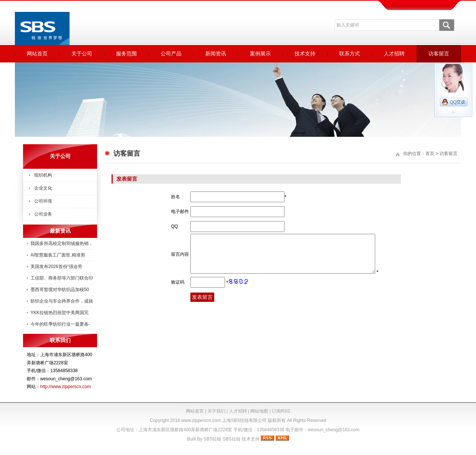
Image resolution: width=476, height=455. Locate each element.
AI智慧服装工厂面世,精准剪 (58, 255)
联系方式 (350, 54)
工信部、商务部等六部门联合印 (62, 278)
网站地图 (259, 411)
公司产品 (171, 54)
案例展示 (260, 54)
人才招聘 (394, 54)
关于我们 (216, 411)
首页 (430, 154)
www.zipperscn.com (201, 420)
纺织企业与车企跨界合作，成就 (62, 301)
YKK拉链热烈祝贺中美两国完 (59, 313)
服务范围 (126, 54)
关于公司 (82, 54)
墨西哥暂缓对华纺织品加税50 (60, 290)
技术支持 (305, 54)
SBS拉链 (212, 439)
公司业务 (43, 214)
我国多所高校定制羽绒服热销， (62, 243)
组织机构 (43, 175)
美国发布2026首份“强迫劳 (56, 267)
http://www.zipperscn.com (65, 387)
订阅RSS (281, 411)
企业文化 (43, 188)
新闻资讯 (216, 54)
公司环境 (43, 201)
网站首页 (37, 54)
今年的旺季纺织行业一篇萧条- (60, 324)
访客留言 (439, 54)
